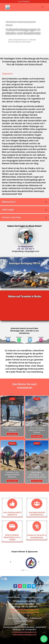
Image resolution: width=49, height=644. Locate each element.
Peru (12, 399)
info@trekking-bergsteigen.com (26, 251)
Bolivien (12, 443)
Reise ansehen (12, 434)
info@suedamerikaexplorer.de (25, 632)
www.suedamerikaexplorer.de (25, 635)
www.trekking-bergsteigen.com (25, 612)
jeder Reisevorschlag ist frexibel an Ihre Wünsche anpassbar (22, 41)
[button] (10, 562)
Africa (37, 443)
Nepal (37, 399)
